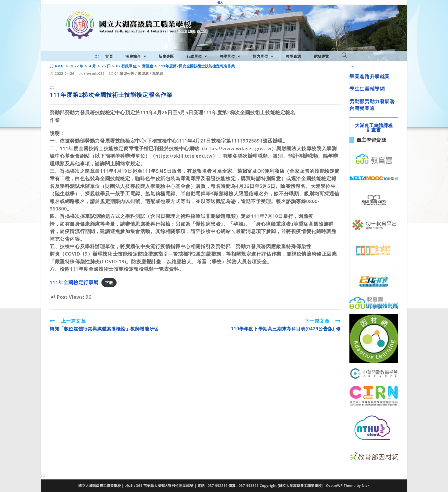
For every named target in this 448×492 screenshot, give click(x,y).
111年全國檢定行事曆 (74, 282)
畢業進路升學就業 (370, 76)
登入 (220, 2)
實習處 (143, 74)
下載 (109, 283)
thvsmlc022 (94, 74)
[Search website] (344, 56)
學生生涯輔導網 (367, 89)
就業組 (158, 74)
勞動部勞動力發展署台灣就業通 (372, 105)
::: (229, 2)
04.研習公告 (124, 74)
